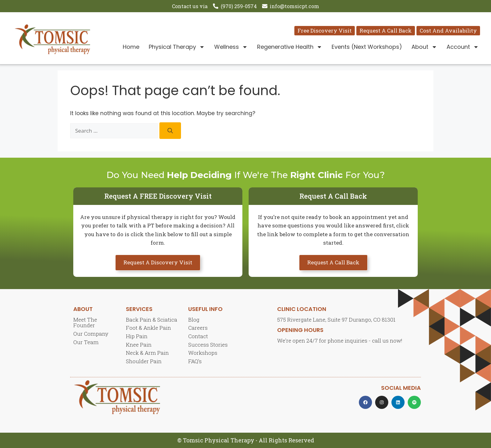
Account (463, 47)
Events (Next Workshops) (367, 47)
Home (131, 47)
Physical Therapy (177, 47)
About (424, 47)
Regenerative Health (290, 47)
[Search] (170, 131)
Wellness (231, 47)
